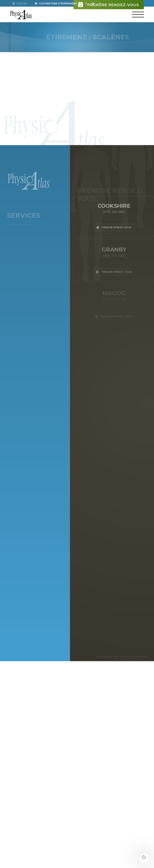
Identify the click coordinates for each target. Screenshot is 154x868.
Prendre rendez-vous (109, 5)
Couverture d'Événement (56, 4)
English (20, 4)
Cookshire (114, 205)
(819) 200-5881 (114, 211)
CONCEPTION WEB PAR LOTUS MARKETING (122, 657)
